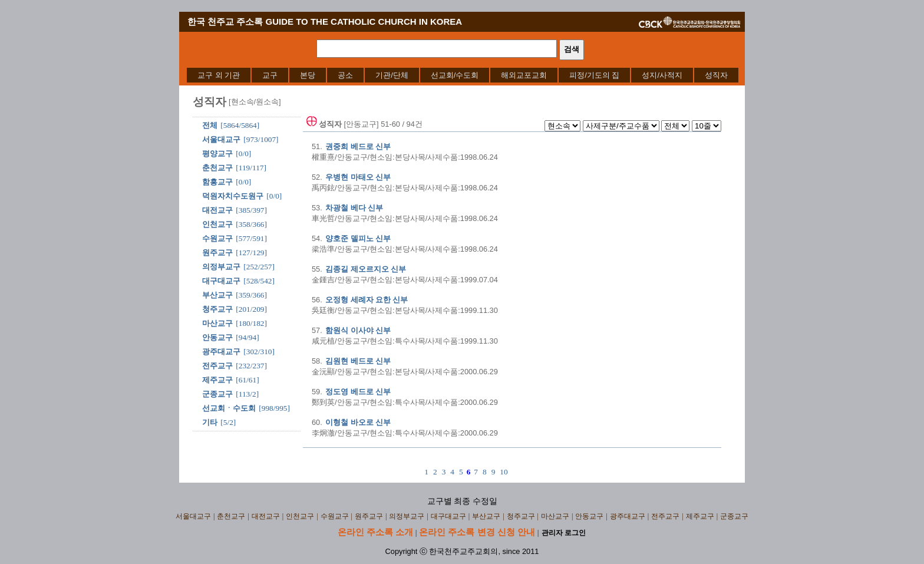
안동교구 (217, 337)
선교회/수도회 (455, 75)
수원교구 (217, 238)
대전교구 (217, 210)
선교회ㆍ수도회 (229, 408)
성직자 (716, 75)
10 (504, 472)
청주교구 (217, 309)
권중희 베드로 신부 (358, 146)
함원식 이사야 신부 (358, 330)
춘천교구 (217, 168)
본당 (308, 75)
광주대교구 (221, 352)
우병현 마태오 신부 (358, 177)
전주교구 (217, 366)
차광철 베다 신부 (354, 208)
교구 (270, 75)
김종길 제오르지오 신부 (366, 269)
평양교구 (217, 154)
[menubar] (463, 75)
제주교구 (217, 380)
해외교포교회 (524, 75)
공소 (345, 75)
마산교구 (217, 323)
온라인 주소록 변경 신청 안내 (477, 532)
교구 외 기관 (219, 75)
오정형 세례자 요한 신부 (367, 300)
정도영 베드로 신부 (358, 392)
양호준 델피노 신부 (358, 238)
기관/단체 (392, 75)
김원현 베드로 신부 (358, 361)
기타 (210, 422)
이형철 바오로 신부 (358, 422)
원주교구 (217, 253)
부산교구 (217, 295)
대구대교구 (221, 281)
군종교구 (217, 394)
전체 (210, 125)
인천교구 (217, 224)
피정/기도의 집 (594, 75)
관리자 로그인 (564, 533)
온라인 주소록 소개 (375, 532)
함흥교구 (217, 182)
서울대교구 (221, 139)
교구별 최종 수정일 (462, 501)
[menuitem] (219, 75)
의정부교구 (221, 267)
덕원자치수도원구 (233, 196)
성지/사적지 (662, 75)
